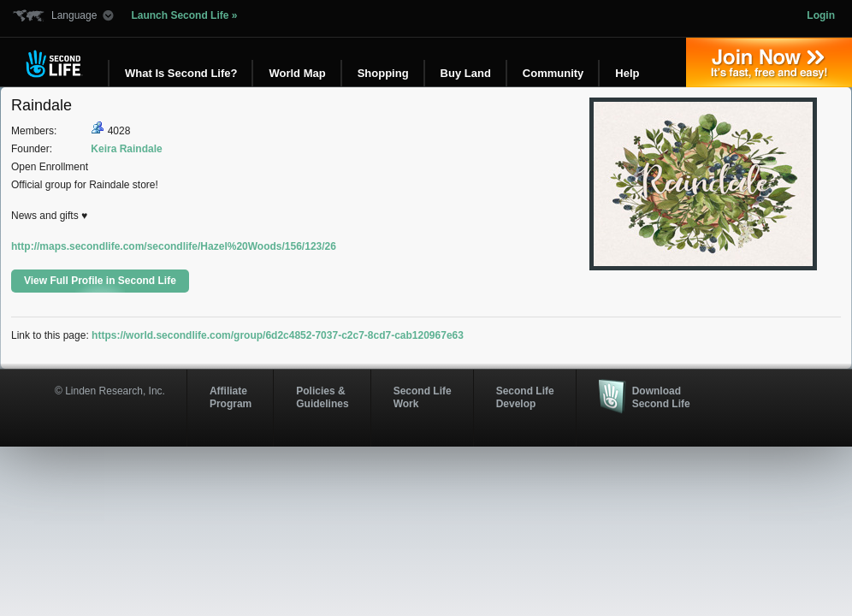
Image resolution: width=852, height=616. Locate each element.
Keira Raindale (126, 149)
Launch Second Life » (184, 15)
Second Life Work (423, 397)
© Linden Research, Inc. (110, 391)
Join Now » (769, 62)
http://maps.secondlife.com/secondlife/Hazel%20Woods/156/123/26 (174, 246)
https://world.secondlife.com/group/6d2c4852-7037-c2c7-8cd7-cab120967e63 (278, 335)
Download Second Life (661, 397)
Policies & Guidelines (322, 397)
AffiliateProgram (231, 397)
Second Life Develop (525, 397)
